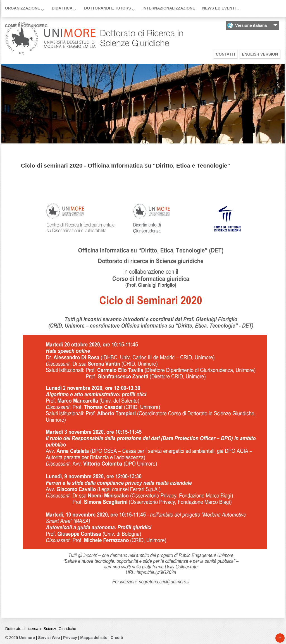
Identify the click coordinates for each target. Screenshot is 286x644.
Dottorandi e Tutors (108, 8)
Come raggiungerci (27, 26)
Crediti (117, 638)
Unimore (27, 638)
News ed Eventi (219, 8)
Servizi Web (49, 638)
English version (260, 54)
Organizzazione (23, 8)
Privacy (70, 638)
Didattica (62, 8)
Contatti (226, 54)
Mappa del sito (94, 638)
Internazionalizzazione (169, 8)
